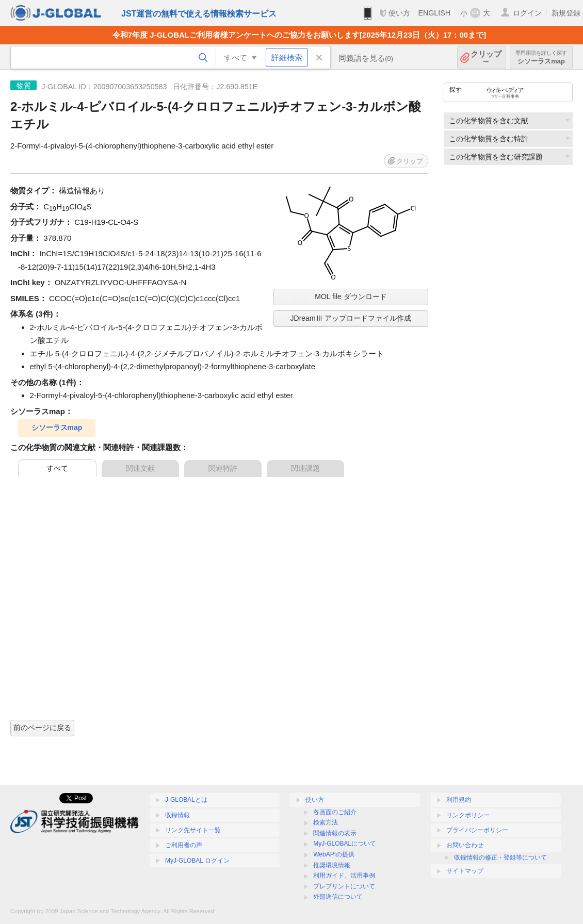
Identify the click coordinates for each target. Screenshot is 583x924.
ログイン (527, 13)
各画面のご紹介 (335, 812)
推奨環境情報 (332, 865)
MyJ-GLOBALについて (345, 844)
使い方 (399, 13)
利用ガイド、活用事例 (344, 876)
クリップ (486, 57)
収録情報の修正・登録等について (500, 857)
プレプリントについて (344, 886)
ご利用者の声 (184, 845)
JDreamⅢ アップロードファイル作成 (351, 318)
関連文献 (140, 468)
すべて (57, 468)
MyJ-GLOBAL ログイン (197, 861)
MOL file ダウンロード (351, 296)
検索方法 (326, 822)
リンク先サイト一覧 (193, 830)
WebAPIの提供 (334, 854)
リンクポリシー (468, 815)
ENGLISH (434, 13)
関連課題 (305, 468)
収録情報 (177, 815)
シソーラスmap (541, 57)
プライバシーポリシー (477, 830)
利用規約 (459, 800)
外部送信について (338, 897)
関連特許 (223, 468)
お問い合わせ (465, 845)
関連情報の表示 (335, 833)
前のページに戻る (42, 728)
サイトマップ (465, 871)
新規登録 (566, 13)
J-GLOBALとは (186, 800)
